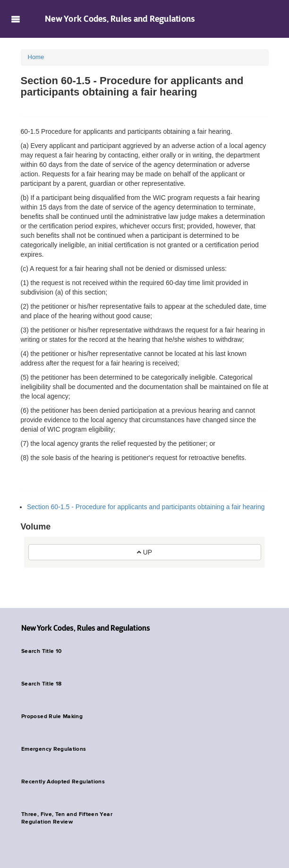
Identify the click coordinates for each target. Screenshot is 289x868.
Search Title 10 (41, 651)
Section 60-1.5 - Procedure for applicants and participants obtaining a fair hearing (146, 507)
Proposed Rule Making (52, 717)
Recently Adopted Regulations (63, 782)
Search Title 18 (41, 684)
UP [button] (144, 552)
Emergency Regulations (54, 749)
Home (36, 57)
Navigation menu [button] (15, 19)
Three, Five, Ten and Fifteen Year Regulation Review (67, 818)
